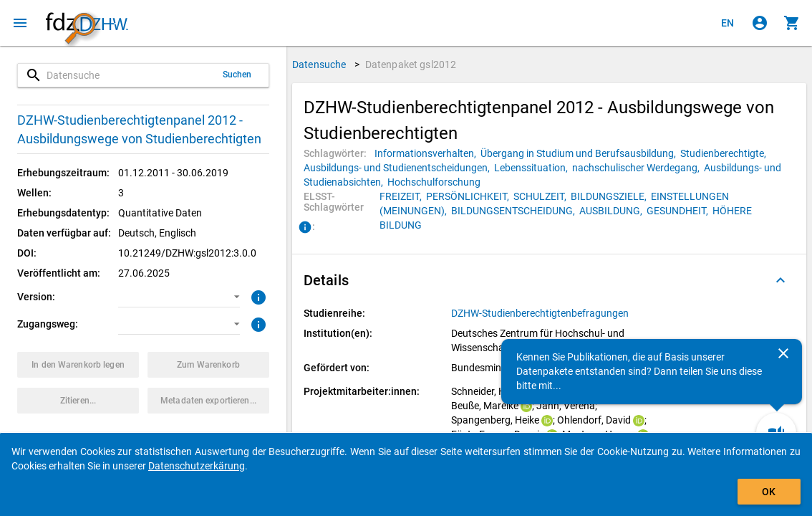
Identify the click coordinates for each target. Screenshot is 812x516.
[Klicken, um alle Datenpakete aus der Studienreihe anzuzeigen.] (541, 313)
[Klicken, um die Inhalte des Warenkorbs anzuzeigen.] (792, 23)
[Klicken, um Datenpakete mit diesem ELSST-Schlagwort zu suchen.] (403, 196)
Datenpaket (411, 64)
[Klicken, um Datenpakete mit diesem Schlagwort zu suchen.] (427, 153)
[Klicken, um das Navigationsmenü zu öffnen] (20, 23)
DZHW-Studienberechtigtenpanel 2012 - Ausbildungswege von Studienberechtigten (139, 129)
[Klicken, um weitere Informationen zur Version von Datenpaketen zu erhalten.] (257, 296)
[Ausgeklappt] (780, 280)
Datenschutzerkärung (197, 466)
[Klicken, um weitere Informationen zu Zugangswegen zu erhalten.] (257, 323)
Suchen (237, 75)
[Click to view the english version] (728, 23)
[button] (179, 297)
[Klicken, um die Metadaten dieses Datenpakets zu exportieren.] (208, 401)
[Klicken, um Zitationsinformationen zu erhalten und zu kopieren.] (78, 401)
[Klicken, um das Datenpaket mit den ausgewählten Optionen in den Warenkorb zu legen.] (78, 365)
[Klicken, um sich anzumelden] (760, 23)
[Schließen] (783, 353)
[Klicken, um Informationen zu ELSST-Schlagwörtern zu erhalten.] (305, 228)
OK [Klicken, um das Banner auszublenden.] (769, 492)
